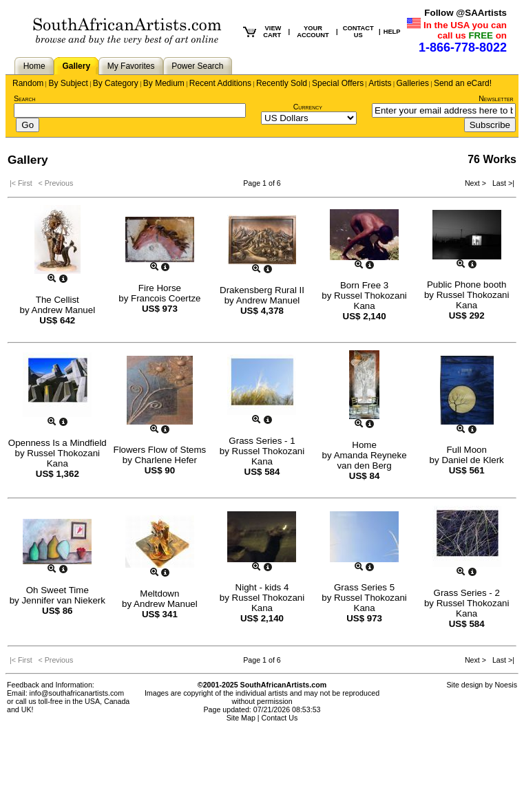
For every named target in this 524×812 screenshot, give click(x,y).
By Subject (68, 83)
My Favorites (131, 66)
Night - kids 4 (262, 587)
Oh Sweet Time (57, 590)
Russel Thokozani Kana (370, 301)
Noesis (506, 685)
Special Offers (338, 83)
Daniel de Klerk (472, 460)
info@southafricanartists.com (77, 693)
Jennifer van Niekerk (63, 600)
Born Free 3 (364, 285)
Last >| (501, 183)
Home (34, 66)
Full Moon (467, 450)
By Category (116, 83)
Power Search (197, 66)
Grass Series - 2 (467, 593)
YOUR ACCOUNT (313, 32)
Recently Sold (282, 83)
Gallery (76, 66)
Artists (380, 83)
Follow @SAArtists (465, 13)
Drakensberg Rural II (262, 290)
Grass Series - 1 (262, 441)
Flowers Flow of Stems (159, 450)
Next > (476, 183)
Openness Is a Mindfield (57, 443)
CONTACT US (358, 32)
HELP (392, 32)
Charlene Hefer (166, 460)
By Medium (164, 83)
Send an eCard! (463, 83)
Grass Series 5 (364, 587)
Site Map (241, 718)
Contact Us (280, 718)
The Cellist (57, 300)
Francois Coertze (166, 298)
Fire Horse (160, 288)
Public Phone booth (467, 285)
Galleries (413, 83)
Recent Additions (220, 83)
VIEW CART (272, 32)
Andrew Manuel (64, 310)
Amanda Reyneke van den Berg (370, 460)
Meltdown (159, 594)
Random (28, 83)
